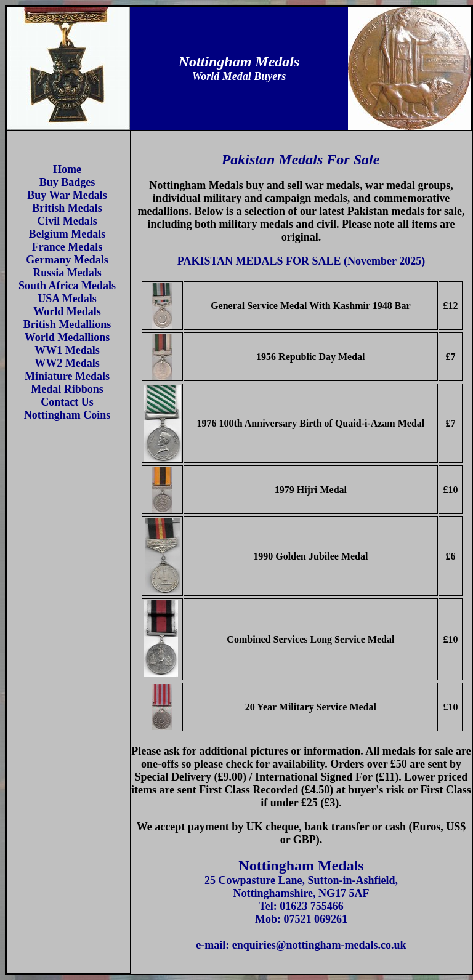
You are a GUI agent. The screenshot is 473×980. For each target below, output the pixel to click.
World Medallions (67, 337)
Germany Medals (67, 260)
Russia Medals (67, 273)
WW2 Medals (67, 363)
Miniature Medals (67, 376)
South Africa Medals (67, 286)
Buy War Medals (67, 195)
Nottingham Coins (67, 415)
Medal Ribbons (67, 389)
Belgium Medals (67, 234)
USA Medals (67, 299)
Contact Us (67, 402)
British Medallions (67, 324)
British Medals (67, 208)
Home (67, 169)
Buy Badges (67, 182)
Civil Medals (67, 221)
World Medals (67, 311)
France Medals (67, 247)
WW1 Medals (67, 350)
